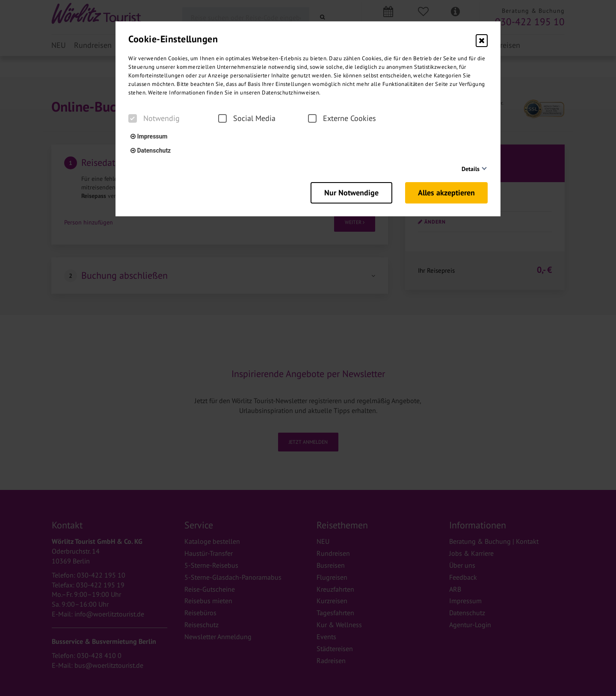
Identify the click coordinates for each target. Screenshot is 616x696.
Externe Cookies (342, 118)
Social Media (247, 118)
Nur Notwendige (351, 193)
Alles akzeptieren (446, 193)
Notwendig (154, 118)
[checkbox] (133, 118)
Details (471, 169)
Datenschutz (151, 150)
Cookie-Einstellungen (173, 39)
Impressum (149, 136)
